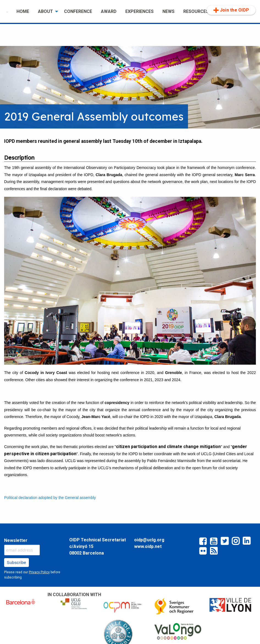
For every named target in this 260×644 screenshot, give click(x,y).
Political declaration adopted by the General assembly (50, 498)
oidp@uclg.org (149, 540)
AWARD (109, 11)
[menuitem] (7, 12)
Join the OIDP (231, 10)
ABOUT (45, 11)
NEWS (168, 11)
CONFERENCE (78, 11)
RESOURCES (196, 11)
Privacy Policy (39, 572)
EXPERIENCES (139, 11)
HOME (23, 11)
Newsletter (16, 540)
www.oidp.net (148, 546)
